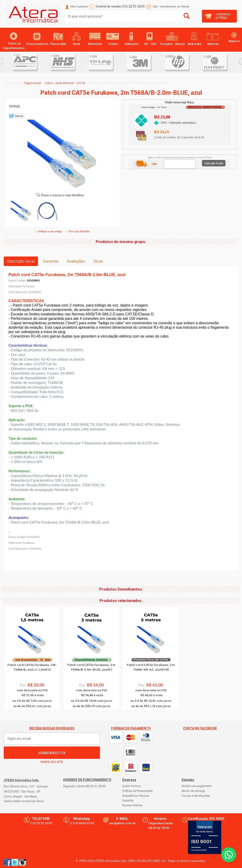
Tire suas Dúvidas (78, 231)
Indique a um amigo (48, 231)
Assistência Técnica (136, 796)
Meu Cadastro (79, 6)
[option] (31, 62)
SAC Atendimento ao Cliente (171, 6)
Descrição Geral (21, 261)
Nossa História (132, 805)
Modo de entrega (193, 791)
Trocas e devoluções (196, 796)
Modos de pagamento (197, 786)
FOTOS (14, 106)
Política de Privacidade (137, 791)
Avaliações (76, 261)
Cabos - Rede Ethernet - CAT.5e (65, 83)
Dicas (98, 261)
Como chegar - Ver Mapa (20, 796)
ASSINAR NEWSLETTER (52, 753)
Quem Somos (131, 786)
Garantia (51, 261)
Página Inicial (32, 83)
